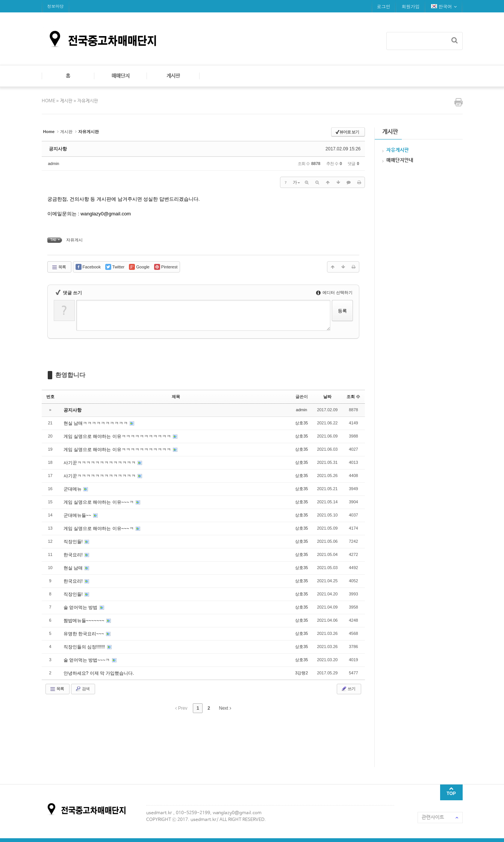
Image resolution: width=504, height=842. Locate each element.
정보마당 (56, 6)
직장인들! (74, 542)
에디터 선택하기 (334, 292)
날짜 (327, 397)
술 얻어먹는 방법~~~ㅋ (87, 660)
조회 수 (353, 397)
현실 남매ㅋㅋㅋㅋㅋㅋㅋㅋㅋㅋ (96, 423)
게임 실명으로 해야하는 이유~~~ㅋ (99, 502)
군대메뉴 (73, 489)
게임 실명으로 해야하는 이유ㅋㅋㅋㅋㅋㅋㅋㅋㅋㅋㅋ (118, 436)
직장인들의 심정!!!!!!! (85, 647)
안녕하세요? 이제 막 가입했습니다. (99, 673)
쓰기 (348, 689)
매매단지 (121, 76)
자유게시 (74, 240)
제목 (176, 397)
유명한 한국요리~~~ (85, 634)
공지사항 (58, 149)
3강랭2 (301, 673)
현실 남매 (74, 568)
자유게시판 (88, 101)
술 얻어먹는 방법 (81, 607)
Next (225, 708)
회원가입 (411, 6)
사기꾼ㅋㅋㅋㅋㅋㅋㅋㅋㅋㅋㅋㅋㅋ (100, 463)
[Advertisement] (179, 739)
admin (54, 164)
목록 (59, 267)
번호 (50, 397)
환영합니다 (70, 375)
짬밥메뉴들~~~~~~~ (85, 621)
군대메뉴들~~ (78, 515)
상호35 (301, 423)
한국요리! (74, 555)
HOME (49, 101)
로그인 (384, 6)
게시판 (173, 76)
